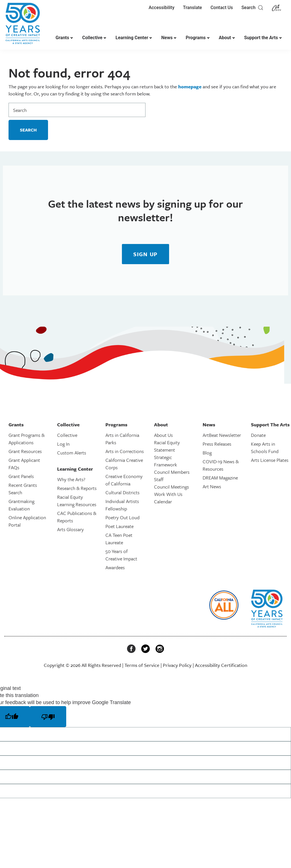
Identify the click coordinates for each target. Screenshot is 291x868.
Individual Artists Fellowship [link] (122, 505)
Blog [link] (207, 453)
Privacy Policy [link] (177, 665)
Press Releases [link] (217, 444)
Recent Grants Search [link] (23, 489)
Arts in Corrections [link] (125, 451)
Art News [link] (212, 486)
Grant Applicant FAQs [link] (24, 464)
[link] (23, 26)
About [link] (225, 38)
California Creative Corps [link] (124, 464)
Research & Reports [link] (77, 488)
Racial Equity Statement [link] (167, 446)
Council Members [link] (172, 472)
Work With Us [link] (168, 494)
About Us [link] (163, 435)
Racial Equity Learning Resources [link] (77, 501)
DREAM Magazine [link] (220, 478)
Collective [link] (92, 38)
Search (252, 8)
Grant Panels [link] (21, 476)
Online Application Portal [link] (27, 521)
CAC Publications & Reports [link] (77, 517)
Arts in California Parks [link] (122, 439)
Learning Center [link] (132, 38)
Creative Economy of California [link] (124, 480)
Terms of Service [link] (142, 665)
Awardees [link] (115, 567)
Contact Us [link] (222, 8)
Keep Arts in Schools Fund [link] (265, 447)
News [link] (167, 38)
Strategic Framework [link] (166, 461)
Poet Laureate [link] (119, 526)
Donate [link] (258, 435)
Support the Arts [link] (261, 38)
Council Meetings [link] (172, 487)
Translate (193, 8)
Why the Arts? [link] (71, 479)
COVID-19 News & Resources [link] (221, 465)
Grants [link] (63, 38)
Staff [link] (159, 479)
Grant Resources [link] (25, 451)
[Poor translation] (48, 717)
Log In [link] (63, 444)
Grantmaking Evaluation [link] (21, 505)
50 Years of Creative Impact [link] (121, 555)
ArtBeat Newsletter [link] (222, 435)
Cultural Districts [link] (122, 492)
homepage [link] (190, 86)
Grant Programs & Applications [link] (27, 439)
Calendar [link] (163, 501)
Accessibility (162, 8)
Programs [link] (196, 38)
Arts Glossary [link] (70, 529)
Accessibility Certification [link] (221, 665)
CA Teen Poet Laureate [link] (119, 539)
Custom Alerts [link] (72, 453)
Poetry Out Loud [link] (122, 517)
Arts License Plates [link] (270, 460)
